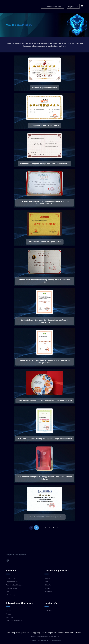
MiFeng (47, 588)
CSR (7, 592)
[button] (82, 6)
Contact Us (48, 611)
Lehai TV (47, 582)
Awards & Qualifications (14, 585)
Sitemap (33, 637)
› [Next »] (58, 528)
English (73, 6)
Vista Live (9, 617)
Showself (48, 578)
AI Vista (9, 614)
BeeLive (9, 611)
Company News (11, 588)
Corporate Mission (12, 582)
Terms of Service (42, 637)
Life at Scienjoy (11, 595)
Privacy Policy (54, 637)
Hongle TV (48, 592)
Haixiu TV (48, 585)
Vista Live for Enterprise (14, 621)
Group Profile (11, 578)
